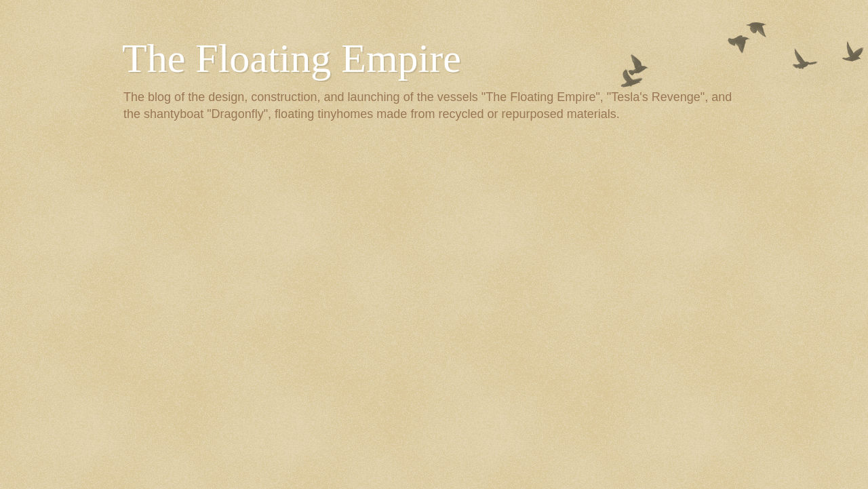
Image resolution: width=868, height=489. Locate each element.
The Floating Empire (292, 58)
